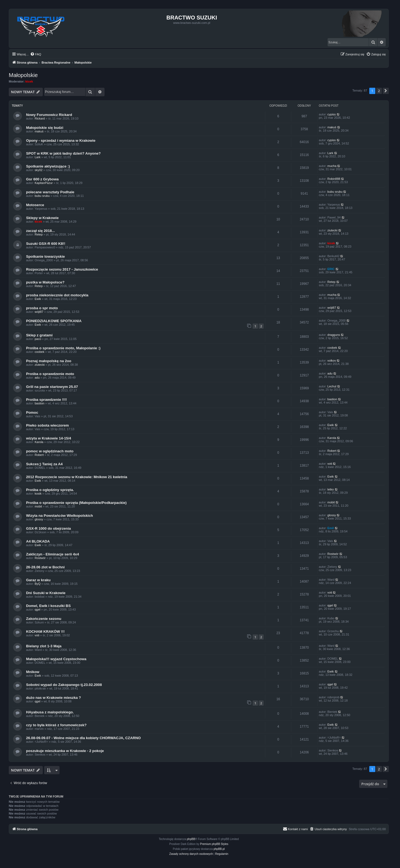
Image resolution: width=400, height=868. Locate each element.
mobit (38, 506)
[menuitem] (36, 54)
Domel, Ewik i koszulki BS (48, 606)
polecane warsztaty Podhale (50, 192)
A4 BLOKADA (38, 541)
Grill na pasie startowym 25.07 (52, 387)
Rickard (40, 118)
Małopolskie (23, 75)
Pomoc (32, 412)
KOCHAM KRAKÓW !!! (45, 632)
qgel (37, 609)
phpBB (191, 839)
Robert (39, 455)
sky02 (39, 170)
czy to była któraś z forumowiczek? (56, 725)
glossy (39, 519)
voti (330, 464)
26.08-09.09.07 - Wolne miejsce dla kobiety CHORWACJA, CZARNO (83, 738)
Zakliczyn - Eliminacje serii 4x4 (53, 554)
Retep (39, 234)
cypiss (332, 114)
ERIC (331, 269)
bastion (39, 403)
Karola (39, 442)
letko (330, 489)
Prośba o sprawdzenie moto (50, 374)
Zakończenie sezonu (44, 619)
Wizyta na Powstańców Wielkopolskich (60, 516)
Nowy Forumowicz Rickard (49, 115)
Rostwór (40, 558)
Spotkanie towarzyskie (45, 256)
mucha (332, 166)
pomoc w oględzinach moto (50, 451)
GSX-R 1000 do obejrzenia (48, 528)
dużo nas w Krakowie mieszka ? (53, 698)
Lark (37, 157)
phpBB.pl (219, 849)
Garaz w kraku (38, 580)
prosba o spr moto (42, 308)
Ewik (38, 299)
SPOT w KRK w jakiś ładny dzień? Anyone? (63, 153)
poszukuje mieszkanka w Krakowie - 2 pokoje (65, 751)
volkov (332, 361)
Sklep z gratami (39, 335)
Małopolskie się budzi (45, 128)
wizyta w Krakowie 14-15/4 (49, 438)
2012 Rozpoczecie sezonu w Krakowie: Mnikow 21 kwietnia (77, 477)
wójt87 (39, 312)
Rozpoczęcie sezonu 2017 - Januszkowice (62, 269)
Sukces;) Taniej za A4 (44, 464)
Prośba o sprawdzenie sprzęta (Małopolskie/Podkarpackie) (76, 503)
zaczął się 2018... (40, 231)
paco (38, 339)
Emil (330, 528)
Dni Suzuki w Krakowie (46, 593)
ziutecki (332, 230)
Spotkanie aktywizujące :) (48, 166)
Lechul (332, 386)
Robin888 (334, 179)
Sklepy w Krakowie (42, 218)
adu (37, 378)
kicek (29, 81)
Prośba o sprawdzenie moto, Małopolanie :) (63, 348)
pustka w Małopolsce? (45, 282)
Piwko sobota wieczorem (47, 425)
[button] (386, 91)
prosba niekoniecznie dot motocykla (57, 295)
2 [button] (379, 91)
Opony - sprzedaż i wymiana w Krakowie (61, 141)
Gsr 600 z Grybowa (42, 179)
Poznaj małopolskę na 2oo (49, 361)
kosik (38, 493)
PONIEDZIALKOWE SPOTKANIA (54, 321)
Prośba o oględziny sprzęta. (50, 490)
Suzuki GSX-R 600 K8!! (46, 244)
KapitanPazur (44, 183)
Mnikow (33, 672)
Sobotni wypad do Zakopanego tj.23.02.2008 (64, 685)
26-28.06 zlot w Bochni (45, 567)
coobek (39, 352)
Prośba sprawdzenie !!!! (47, 400)
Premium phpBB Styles (214, 844)
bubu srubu (42, 196)
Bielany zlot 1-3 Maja (44, 646)
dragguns (334, 335)
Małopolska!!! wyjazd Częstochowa (56, 659)
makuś (39, 131)
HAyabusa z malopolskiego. (50, 712)
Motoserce (35, 205)
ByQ (37, 584)
